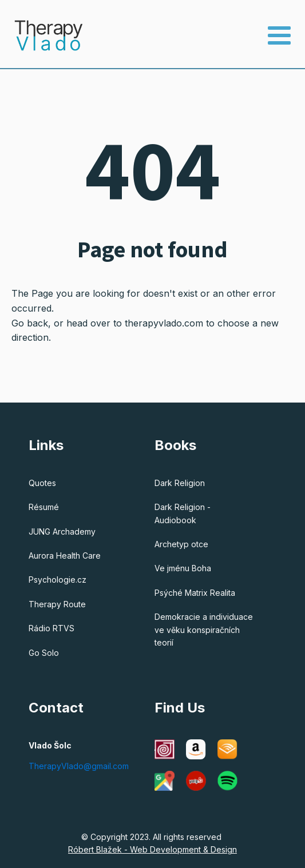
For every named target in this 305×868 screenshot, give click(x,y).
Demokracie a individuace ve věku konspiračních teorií (204, 630)
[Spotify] (227, 781)
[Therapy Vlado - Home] (41, 35)
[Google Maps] (165, 781)
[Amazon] (196, 749)
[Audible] (227, 749)
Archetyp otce (181, 544)
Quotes (42, 483)
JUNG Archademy (62, 531)
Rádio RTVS (52, 628)
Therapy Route (57, 604)
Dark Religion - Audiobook (183, 513)
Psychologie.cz (58, 580)
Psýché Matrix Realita (195, 593)
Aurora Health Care (65, 556)
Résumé (44, 507)
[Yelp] (196, 781)
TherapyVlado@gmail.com (79, 766)
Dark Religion (180, 483)
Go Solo (44, 653)
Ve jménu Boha (183, 568)
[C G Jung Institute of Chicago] (165, 749)
